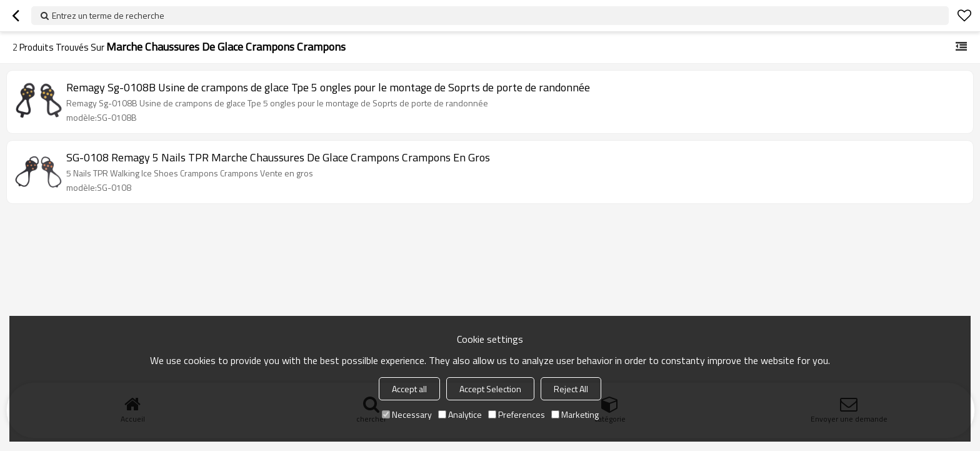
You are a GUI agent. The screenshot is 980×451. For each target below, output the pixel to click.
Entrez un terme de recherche (108, 15)
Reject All (571, 389)
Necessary (407, 414)
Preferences (517, 414)
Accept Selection (490, 389)
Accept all (409, 389)
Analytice (460, 414)
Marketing (575, 414)
